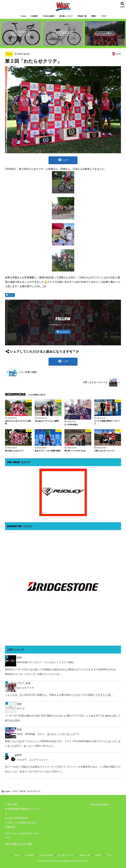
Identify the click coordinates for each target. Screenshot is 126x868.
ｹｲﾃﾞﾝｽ (21, 709)
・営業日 (93, 16)
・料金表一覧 (81, 16)
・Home (23, 16)
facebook (65, 332)
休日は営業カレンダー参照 (19, 844)
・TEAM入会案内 (48, 16)
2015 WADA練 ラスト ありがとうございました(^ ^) (48, 734)
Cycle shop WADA (100, 804)
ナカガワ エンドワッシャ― (33, 760)
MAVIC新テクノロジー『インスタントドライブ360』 (46, 662)
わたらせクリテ (25, 688)
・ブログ (103, 16)
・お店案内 (34, 16)
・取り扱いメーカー (65, 16)
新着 (19, 658)
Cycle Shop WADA (61, 861)
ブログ (9, 54)
